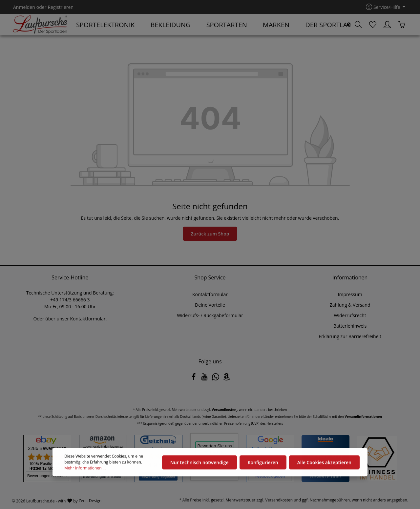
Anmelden (24, 7)
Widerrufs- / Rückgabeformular (210, 315)
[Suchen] (358, 25)
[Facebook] (194, 379)
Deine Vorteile (210, 305)
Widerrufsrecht (350, 315)
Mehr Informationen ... (85, 469)
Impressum (350, 294)
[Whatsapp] (216, 379)
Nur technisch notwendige (199, 463)
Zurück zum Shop (210, 234)
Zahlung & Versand (350, 305)
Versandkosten (279, 500)
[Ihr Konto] (387, 25)
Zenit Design (90, 501)
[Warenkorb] (402, 25)
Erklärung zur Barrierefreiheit (350, 336)
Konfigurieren (263, 463)
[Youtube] (205, 379)
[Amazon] (226, 379)
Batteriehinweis (350, 326)
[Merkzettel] (373, 25)
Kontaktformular (88, 319)
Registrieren (61, 7)
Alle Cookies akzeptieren (324, 463)
